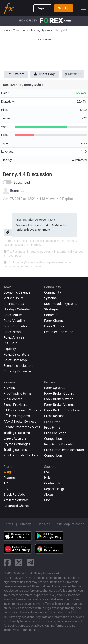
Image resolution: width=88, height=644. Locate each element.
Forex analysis (14, 337)
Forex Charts (54, 321)
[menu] (83, 8)
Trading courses (15, 450)
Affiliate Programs (17, 416)
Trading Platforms (17, 433)
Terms (9, 524)
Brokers (9, 388)
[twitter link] (19, 562)
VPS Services (13, 399)
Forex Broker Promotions (62, 410)
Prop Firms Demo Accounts (64, 450)
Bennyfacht (33, 85)
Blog (47, 500)
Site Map (44, 524)
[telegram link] (31, 562)
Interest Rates (14, 304)
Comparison (53, 456)
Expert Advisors (15, 438)
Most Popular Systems (61, 304)
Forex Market (13, 315)
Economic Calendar (18, 292)
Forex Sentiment (56, 326)
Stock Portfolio (14, 494)
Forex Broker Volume (59, 405)
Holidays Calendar (17, 309)
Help (47, 478)
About (49, 494)
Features (10, 478)
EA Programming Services (22, 410)
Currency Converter (18, 371)
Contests (51, 315)
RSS (6, 489)
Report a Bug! (54, 489)
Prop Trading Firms (17, 393)
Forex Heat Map (15, 360)
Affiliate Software (16, 500)
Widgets (9, 472)
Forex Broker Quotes (59, 393)
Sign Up (64, 8)
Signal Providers (15, 405)
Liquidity (10, 349)
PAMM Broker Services (20, 422)
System (16, 74)
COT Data (11, 343)
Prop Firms (52, 427)
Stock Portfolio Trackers (21, 455)
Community (53, 292)
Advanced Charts (16, 506)
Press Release (54, 416)
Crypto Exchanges (17, 444)
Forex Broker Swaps (59, 399)
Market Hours (13, 298)
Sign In (42, 8)
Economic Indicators (18, 366)
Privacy (25, 524)
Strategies (52, 309)
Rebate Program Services (22, 427)
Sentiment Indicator (58, 332)
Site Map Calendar (71, 524)
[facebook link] (7, 562)
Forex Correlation (16, 326)
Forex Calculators (16, 354)
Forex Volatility (14, 321)
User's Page (45, 74)
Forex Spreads (55, 388)
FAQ (47, 472)
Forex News (12, 332)
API (6, 483)
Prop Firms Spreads (58, 444)
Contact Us (52, 483)
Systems (50, 298)
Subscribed (22, 182)
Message (73, 74)
